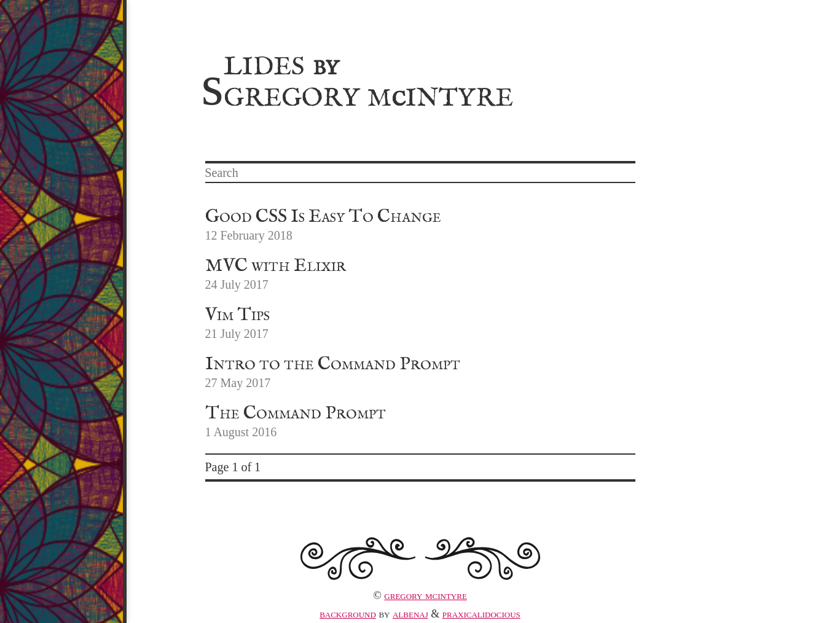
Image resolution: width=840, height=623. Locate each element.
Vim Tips (237, 315)
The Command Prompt (296, 413)
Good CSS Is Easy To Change (323, 217)
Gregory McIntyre (426, 595)
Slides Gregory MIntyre (357, 80)
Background (348, 614)
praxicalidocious (481, 614)
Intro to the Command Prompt (333, 364)
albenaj (410, 614)
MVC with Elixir (276, 266)
